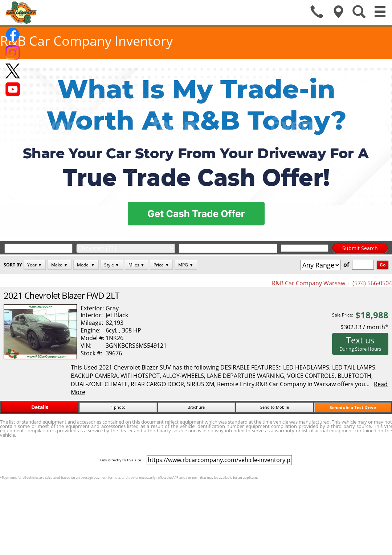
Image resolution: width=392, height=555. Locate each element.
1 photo (118, 407)
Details (40, 407)
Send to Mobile (275, 407)
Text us (360, 343)
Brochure (196, 407)
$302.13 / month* (364, 327)
